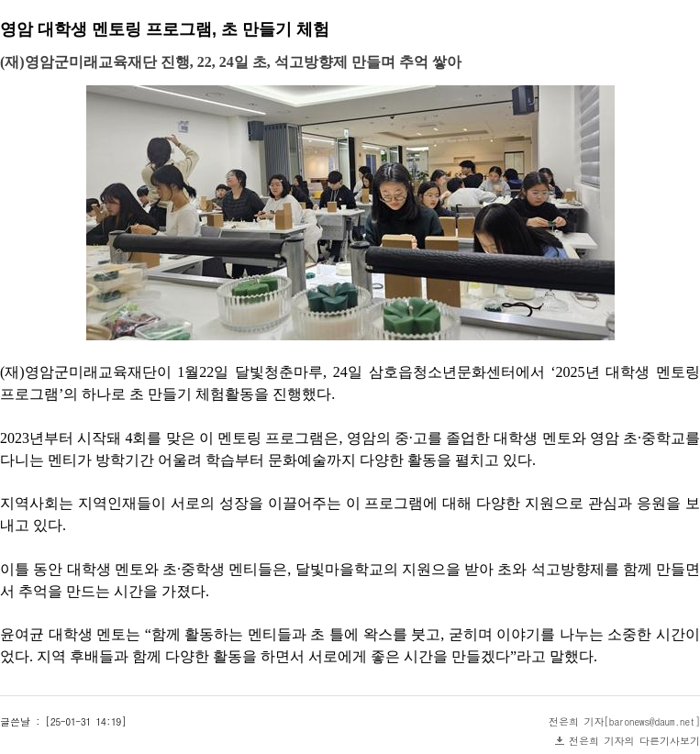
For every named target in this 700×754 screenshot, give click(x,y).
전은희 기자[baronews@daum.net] (624, 721)
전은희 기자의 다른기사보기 (634, 741)
